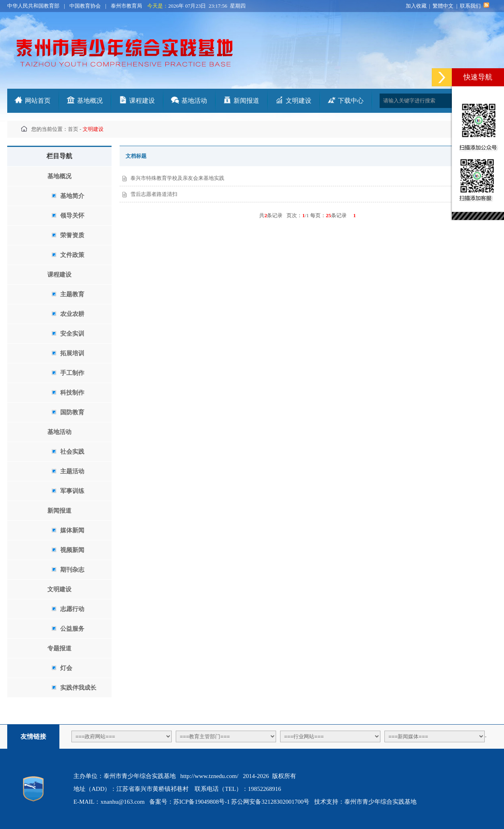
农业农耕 (68, 314)
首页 (73, 129)
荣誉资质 (68, 235)
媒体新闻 (68, 530)
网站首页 (38, 101)
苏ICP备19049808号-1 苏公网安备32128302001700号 (242, 802)
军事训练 (68, 491)
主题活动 (68, 471)
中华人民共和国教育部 (33, 6)
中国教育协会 (85, 6)
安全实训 (68, 334)
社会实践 (68, 452)
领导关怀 (68, 216)
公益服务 (68, 629)
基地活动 (194, 101)
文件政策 (68, 255)
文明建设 (299, 101)
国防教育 (68, 412)
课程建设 (142, 101)
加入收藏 (416, 6)
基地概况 (90, 101)
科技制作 (68, 393)
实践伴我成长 (74, 688)
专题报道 (59, 648)
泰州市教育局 (126, 6)
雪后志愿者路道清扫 (154, 194)
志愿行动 (68, 609)
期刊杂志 (68, 570)
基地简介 (68, 196)
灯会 (62, 668)
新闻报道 (246, 101)
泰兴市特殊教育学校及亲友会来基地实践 (177, 178)
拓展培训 (68, 353)
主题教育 (68, 294)
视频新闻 (68, 550)
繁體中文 (443, 6)
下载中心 (351, 101)
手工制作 (68, 373)
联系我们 (470, 6)
